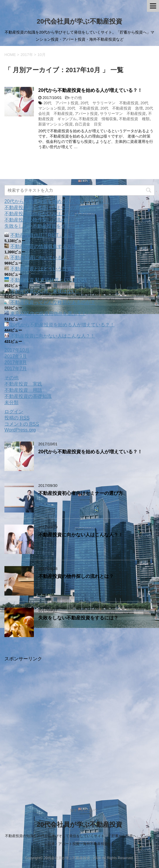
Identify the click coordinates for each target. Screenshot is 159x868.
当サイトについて (84, 810)
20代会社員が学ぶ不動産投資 (79, 21)
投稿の (17, 418)
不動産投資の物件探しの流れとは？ (42, 220)
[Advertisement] (79, 726)
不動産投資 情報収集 (98, 119)
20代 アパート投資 (61, 103)
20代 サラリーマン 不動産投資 (109, 103)
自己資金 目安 (88, 124)
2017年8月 (16, 362)
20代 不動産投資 (83, 108)
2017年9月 (16, 356)
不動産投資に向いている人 (39, 258)
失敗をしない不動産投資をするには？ (44, 226)
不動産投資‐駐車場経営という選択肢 (49, 280)
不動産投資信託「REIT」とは (42, 235)
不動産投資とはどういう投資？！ (46, 269)
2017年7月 (16, 369)
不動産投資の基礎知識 (28, 396)
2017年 (27, 55)
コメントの (22, 424)
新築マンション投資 (56, 124)
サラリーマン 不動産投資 (123, 114)
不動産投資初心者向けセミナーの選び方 (47, 208)
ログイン (14, 412)
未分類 (11, 402)
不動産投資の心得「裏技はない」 (46, 291)
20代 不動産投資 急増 (122, 108)
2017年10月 (17, 350)
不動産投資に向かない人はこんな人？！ (47, 214)
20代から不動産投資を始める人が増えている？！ (90, 90)
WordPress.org (20, 430)
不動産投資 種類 (134, 119)
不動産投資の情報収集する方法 (43, 246)
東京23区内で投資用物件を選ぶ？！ (48, 314)
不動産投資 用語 (23, 390)
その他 (76, 98)
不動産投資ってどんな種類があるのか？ (53, 302)
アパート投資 (86, 114)
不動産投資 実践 (23, 384)
